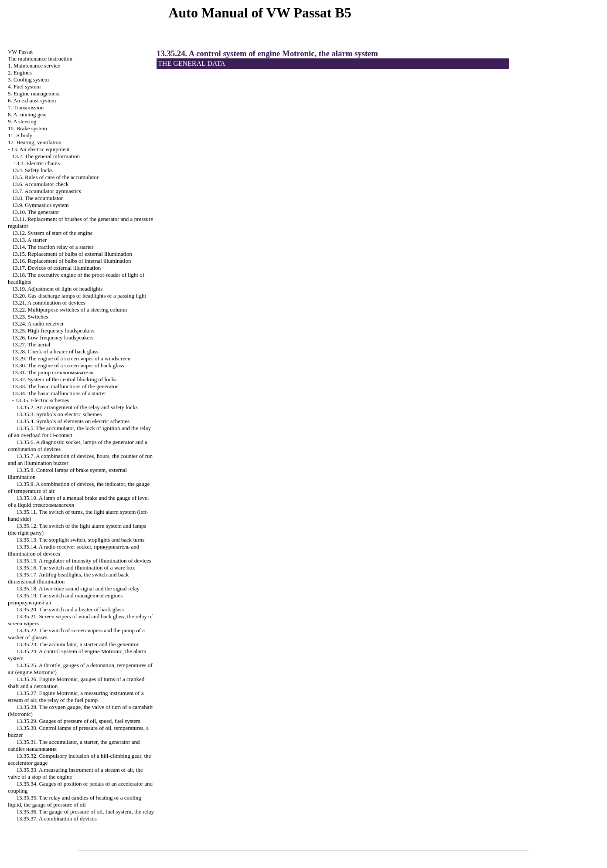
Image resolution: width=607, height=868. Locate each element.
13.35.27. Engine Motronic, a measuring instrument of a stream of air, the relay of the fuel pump (76, 697)
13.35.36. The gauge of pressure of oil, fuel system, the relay (85, 812)
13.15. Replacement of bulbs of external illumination (72, 254)
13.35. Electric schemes (42, 400)
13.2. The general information (46, 156)
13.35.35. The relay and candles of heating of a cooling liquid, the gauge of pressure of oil (75, 801)
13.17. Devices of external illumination (57, 268)
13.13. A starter (29, 240)
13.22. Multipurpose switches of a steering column (70, 310)
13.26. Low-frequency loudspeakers (53, 337)
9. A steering (22, 121)
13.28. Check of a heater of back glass (55, 351)
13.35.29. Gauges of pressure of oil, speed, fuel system (78, 721)
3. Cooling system (28, 80)
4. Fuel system (24, 86)
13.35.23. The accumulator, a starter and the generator (77, 644)
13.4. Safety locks (32, 170)
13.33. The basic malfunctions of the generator (65, 386)
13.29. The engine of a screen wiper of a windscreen (72, 358)
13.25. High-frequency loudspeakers (53, 331)
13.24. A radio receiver (38, 324)
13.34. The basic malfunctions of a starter (59, 393)
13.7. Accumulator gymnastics (47, 191)
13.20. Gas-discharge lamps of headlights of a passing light (79, 296)
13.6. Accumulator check (41, 184)
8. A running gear (27, 114)
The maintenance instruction (40, 59)
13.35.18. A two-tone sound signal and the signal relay (78, 588)
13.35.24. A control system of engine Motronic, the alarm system (267, 53)
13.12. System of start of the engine (53, 233)
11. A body (20, 135)
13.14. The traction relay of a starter (53, 247)
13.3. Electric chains (37, 163)
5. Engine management (34, 93)
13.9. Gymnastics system (41, 205)
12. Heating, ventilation (35, 142)
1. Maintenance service (34, 66)
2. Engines (20, 73)
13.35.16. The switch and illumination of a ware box (75, 568)
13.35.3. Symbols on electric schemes (59, 414)
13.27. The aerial (31, 344)
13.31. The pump (53, 372)
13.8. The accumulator (38, 198)
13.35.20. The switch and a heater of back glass (70, 609)
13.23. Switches (30, 317)
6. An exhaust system (32, 100)
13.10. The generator (36, 212)
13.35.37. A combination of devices (56, 819)
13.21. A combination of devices (49, 303)
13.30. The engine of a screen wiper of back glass (68, 365)
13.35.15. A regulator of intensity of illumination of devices (84, 561)
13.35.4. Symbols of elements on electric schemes (73, 421)
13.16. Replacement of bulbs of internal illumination (72, 261)
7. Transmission (26, 107)
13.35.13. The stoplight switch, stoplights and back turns (80, 540)
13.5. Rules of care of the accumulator (56, 177)
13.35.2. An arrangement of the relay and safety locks (77, 407)
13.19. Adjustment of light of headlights (58, 289)
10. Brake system (27, 128)
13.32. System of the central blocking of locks (64, 379)
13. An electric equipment (40, 149)
